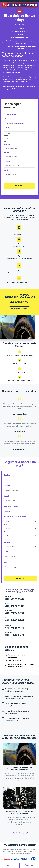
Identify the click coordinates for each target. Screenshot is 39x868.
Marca (6, 130)
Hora (6, 562)
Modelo (6, 136)
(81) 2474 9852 (15, 613)
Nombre (6, 152)
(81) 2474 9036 (15, 599)
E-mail (6, 170)
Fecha (6, 552)
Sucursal (7, 144)
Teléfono (7, 161)
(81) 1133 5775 (15, 635)
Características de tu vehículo (14, 124)
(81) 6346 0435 (15, 628)
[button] (19, 11)
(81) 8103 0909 (15, 620)
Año (5, 141)
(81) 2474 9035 (15, 606)
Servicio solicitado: (10, 115)
